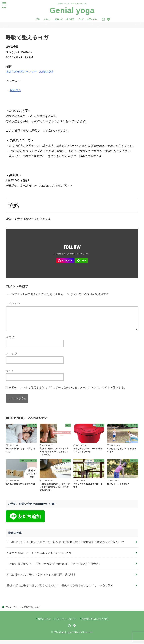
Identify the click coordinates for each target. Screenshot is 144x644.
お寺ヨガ (48, 19)
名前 (10, 341)
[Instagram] (103, 19)
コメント (13, 303)
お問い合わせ (93, 19)
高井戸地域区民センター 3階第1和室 (30, 72)
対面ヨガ (15, 90)
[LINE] (109, 19)
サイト (10, 375)
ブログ (81, 19)
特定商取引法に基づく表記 (95, 623)
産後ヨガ (59, 19)
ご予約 (37, 19)
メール (12, 358)
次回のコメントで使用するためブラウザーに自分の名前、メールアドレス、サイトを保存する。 (68, 391)
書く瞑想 (70, 19)
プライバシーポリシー (66, 623)
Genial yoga (72, 10)
